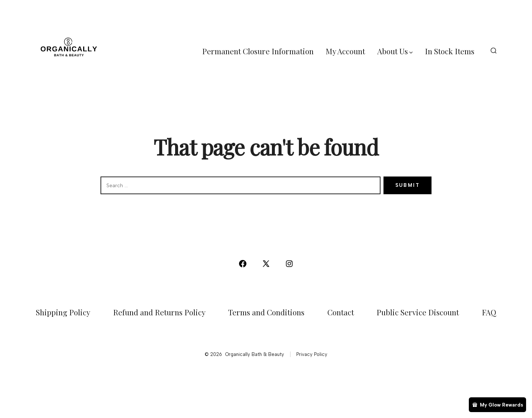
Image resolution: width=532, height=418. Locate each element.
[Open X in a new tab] (266, 264)
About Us (395, 51)
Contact (341, 312)
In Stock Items (450, 51)
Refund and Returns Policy (159, 312)
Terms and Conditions (266, 312)
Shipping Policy (63, 312)
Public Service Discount (418, 312)
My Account (345, 51)
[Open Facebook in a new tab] (243, 264)
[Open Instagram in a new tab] (289, 264)
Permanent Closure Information (258, 51)
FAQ (489, 312)
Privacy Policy (312, 354)
